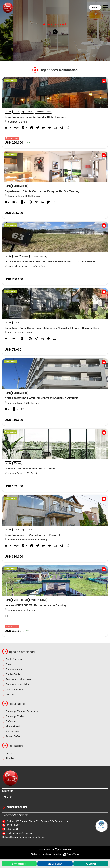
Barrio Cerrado (12, 659)
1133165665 (13, 829)
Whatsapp (19, 864)
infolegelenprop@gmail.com (20, 833)
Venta (7, 753)
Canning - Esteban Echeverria (20, 711)
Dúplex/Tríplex (12, 674)
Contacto (95, 8)
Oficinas (8, 695)
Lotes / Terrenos (13, 690)
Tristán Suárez (12, 736)
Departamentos (12, 670)
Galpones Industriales (16, 685)
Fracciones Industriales (17, 679)
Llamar (91, 864)
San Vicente (11, 732)
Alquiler (8, 758)
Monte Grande (12, 727)
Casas (7, 665)
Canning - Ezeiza (13, 716)
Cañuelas (9, 722)
